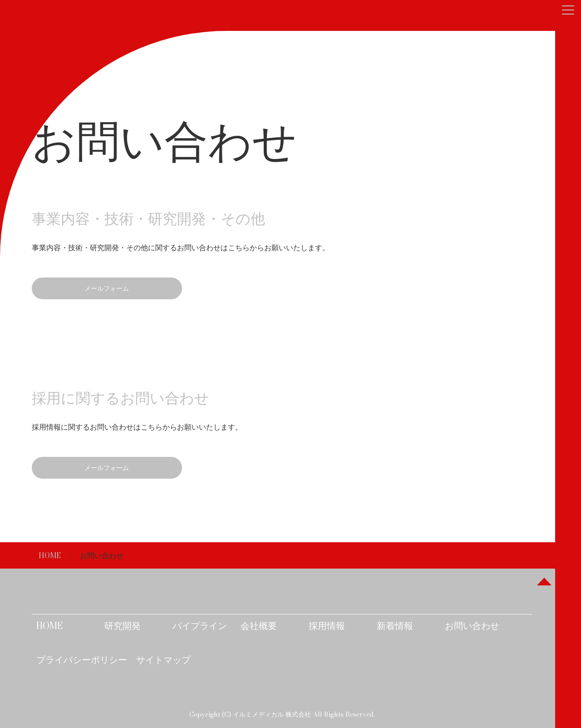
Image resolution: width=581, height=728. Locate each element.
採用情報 (327, 626)
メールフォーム (107, 288)
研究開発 (123, 626)
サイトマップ (163, 660)
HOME (50, 555)
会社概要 (259, 626)
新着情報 (395, 626)
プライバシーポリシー (82, 660)
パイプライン (200, 626)
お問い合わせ (472, 626)
